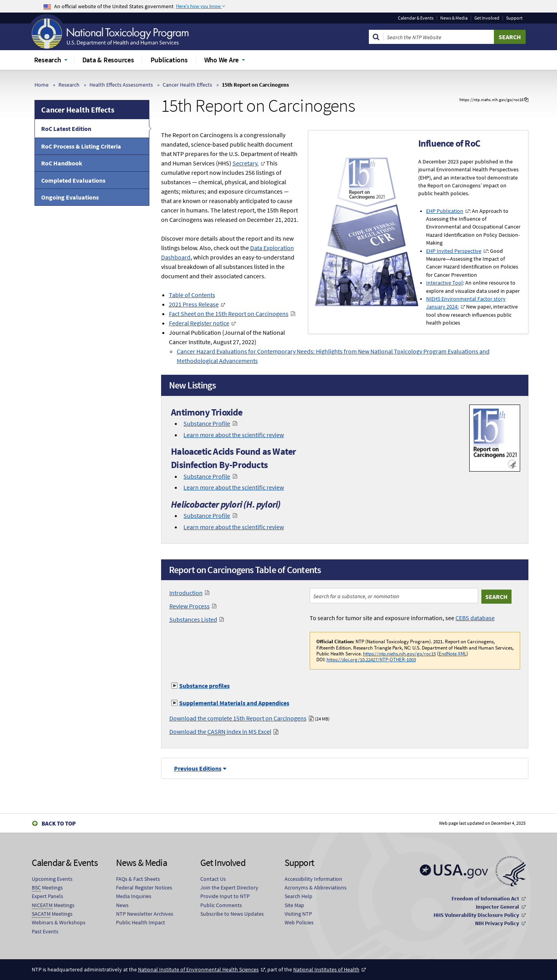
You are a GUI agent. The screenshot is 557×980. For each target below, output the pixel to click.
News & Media (454, 18)
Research (69, 85)
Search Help (298, 896)
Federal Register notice (199, 323)
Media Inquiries (134, 896)
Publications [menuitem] (169, 60)
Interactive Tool (445, 283)
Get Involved (487, 18)
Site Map (294, 905)
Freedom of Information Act (485, 898)
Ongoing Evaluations (70, 197)
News (122, 905)
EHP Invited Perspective (454, 251)
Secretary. (246, 163)
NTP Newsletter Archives (145, 914)
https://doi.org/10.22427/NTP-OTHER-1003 (371, 659)
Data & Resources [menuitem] (108, 60)
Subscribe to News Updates (232, 914)
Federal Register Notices (144, 887)
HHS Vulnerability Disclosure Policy (476, 915)
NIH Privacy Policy (497, 923)
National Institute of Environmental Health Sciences (198, 969)
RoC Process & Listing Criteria (81, 146)
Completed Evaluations (73, 180)
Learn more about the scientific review (234, 435)
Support (514, 18)
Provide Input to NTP (225, 896)
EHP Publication (445, 211)
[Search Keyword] (439, 37)
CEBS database (475, 618)
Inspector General (497, 907)
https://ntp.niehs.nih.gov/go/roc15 (399, 653)
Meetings (47, 888)
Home (42, 85)
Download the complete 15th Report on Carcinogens (238, 718)
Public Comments (221, 905)
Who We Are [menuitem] (222, 60)
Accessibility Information (313, 879)
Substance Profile (207, 423)
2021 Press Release (194, 304)
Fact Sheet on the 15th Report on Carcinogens (229, 314)
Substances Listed (193, 619)
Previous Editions (198, 768)
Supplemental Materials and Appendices (234, 703)
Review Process (190, 606)
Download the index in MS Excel (220, 731)
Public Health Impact (141, 922)
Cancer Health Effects (187, 85)
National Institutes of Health (326, 969)
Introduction (186, 593)
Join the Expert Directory (229, 887)
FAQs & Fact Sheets (138, 879)
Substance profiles (204, 686)
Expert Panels (47, 896)
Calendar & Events (416, 18)
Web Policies (299, 922)
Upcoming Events (52, 879)
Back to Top (59, 823)
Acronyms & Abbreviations (316, 887)
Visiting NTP (298, 914)
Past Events (45, 931)
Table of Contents (192, 295)
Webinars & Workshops (59, 922)
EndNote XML (453, 653)
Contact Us (213, 879)
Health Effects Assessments (121, 85)
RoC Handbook (62, 163)
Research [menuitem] (48, 60)
